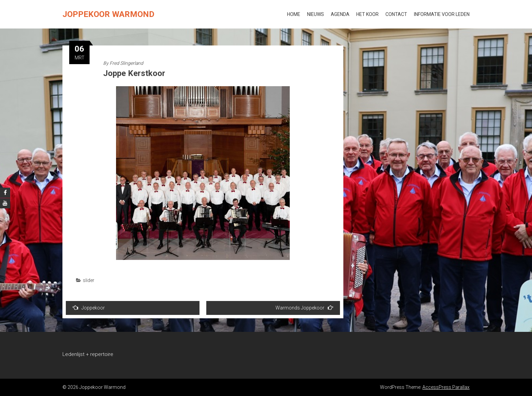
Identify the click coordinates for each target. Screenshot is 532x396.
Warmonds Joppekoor (304, 308)
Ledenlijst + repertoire (88, 354)
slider (89, 280)
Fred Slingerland (126, 63)
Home (294, 14)
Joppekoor (89, 308)
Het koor (367, 14)
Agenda (340, 14)
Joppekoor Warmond (108, 14)
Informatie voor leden (442, 14)
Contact (396, 14)
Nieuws (316, 14)
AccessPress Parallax (446, 387)
